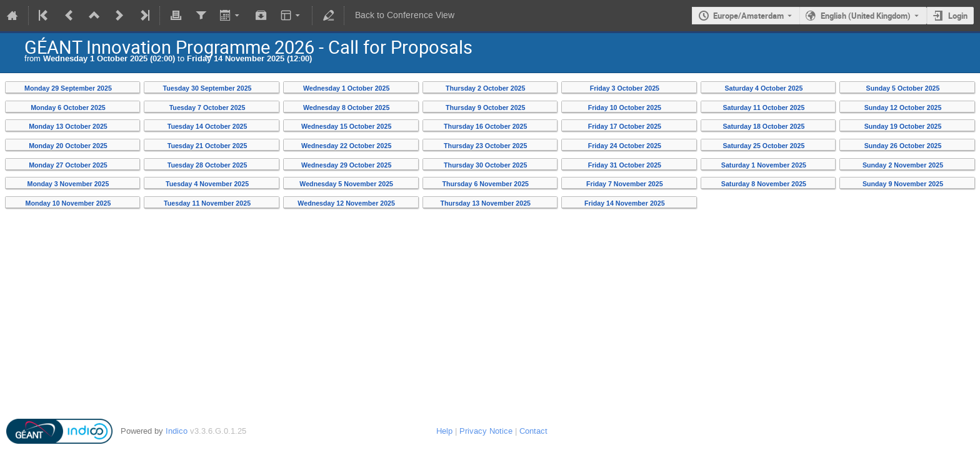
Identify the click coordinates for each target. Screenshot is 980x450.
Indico (177, 431)
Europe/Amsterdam (748, 16)
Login (958, 16)
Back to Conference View (405, 15)
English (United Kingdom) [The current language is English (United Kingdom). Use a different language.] (866, 16)
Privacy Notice (486, 431)
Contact (533, 431)
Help (444, 431)
